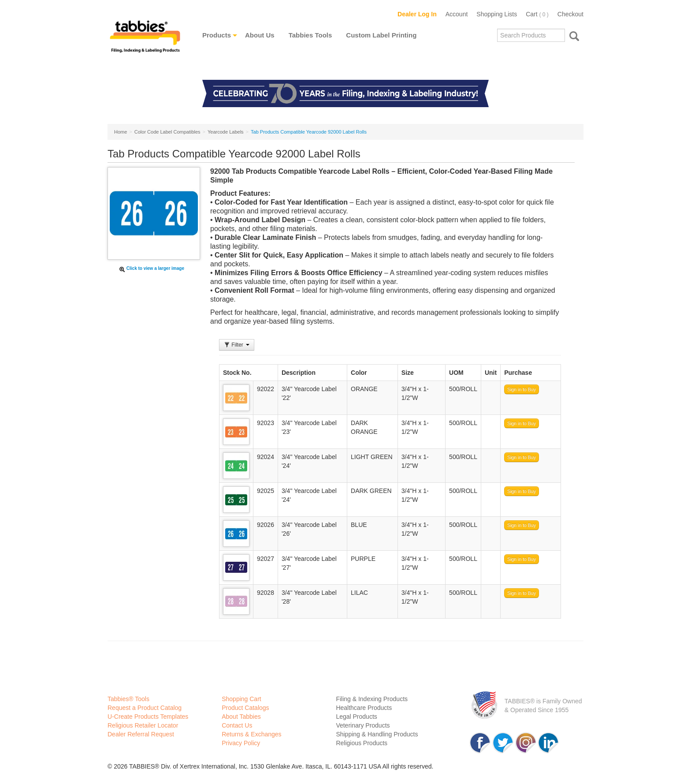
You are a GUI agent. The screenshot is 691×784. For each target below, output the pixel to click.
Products (217, 35)
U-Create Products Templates (148, 717)
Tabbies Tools (310, 35)
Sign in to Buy (522, 389)
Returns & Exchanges (251, 734)
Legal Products (356, 717)
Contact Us (237, 725)
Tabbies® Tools (128, 699)
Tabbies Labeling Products (145, 43)
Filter (237, 345)
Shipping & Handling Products (377, 734)
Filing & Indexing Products (372, 699)
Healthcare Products (364, 708)
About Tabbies (241, 717)
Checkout (570, 14)
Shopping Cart (241, 699)
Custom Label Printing (381, 35)
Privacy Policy (241, 743)
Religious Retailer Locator (143, 725)
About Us (260, 35)
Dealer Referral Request (141, 734)
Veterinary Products (363, 725)
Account (457, 14)
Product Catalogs (245, 708)
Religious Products (362, 743)
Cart (537, 14)
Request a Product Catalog (145, 708)
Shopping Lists (497, 14)
